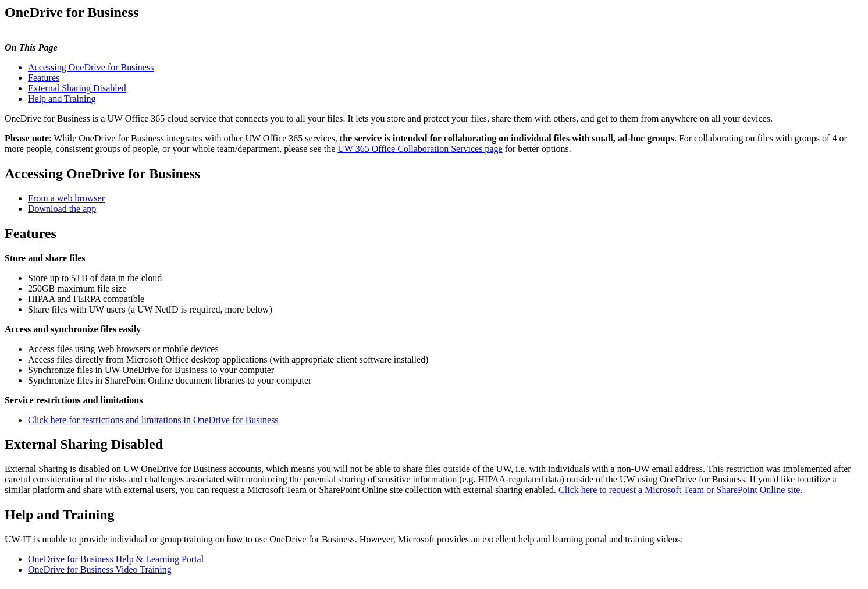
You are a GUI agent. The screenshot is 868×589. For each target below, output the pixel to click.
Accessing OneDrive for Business (91, 67)
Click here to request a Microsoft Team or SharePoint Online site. (680, 490)
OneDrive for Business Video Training (100, 570)
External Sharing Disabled (77, 88)
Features (44, 78)
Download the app (62, 209)
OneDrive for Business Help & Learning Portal (116, 559)
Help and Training (62, 99)
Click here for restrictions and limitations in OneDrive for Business (153, 420)
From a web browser (66, 198)
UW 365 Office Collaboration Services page (420, 149)
